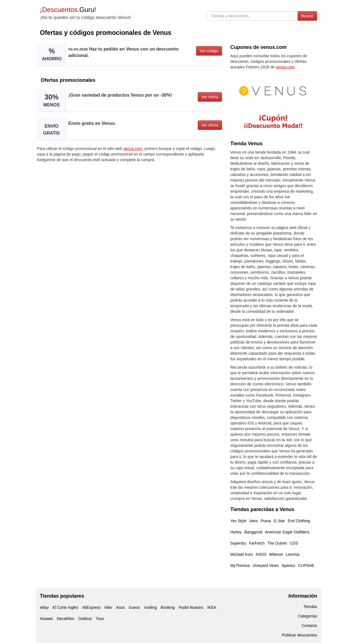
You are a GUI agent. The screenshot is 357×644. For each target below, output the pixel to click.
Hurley (236, 532)
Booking (168, 607)
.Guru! (68, 10)
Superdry (238, 543)
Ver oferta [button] (210, 97)
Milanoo (276, 554)
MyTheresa (240, 566)
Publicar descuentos (300, 635)
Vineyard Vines (266, 566)
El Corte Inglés (66, 607)
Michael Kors (242, 554)
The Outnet (277, 543)
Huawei (46, 619)
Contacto (309, 626)
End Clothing (299, 521)
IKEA (212, 607)
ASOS (261, 554)
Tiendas (310, 607)
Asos (120, 607)
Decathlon (66, 619)
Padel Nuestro (191, 607)
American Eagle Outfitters (287, 532)
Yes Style (238, 521)
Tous (100, 619)
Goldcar (85, 619)
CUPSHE (306, 566)
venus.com (133, 149)
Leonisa (293, 554)
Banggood (253, 532)
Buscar (307, 16)
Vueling (150, 607)
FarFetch (257, 543)
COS (294, 543)
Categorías (308, 616)
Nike (108, 607)
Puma (266, 521)
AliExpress (91, 607)
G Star (279, 521)
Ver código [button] (209, 51)
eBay (44, 607)
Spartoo (288, 566)
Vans (254, 521)
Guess (134, 607)
